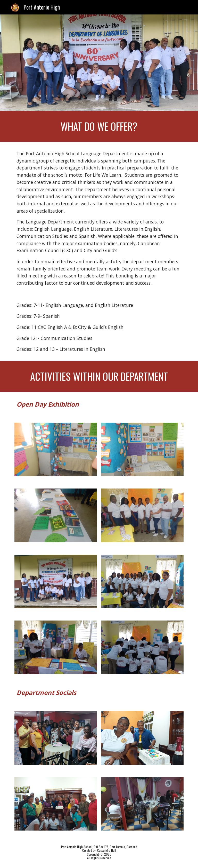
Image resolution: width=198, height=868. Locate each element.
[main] (99, 126)
